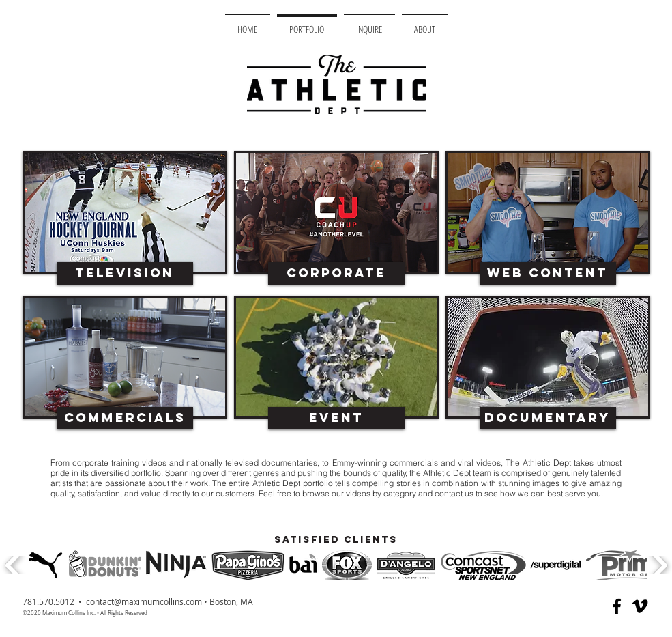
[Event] (336, 418)
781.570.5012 (49, 601)
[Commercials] (125, 418)
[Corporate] (336, 273)
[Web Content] (548, 273)
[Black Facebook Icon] (617, 606)
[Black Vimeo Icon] (640, 606)
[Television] (125, 273)
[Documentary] (548, 418)
